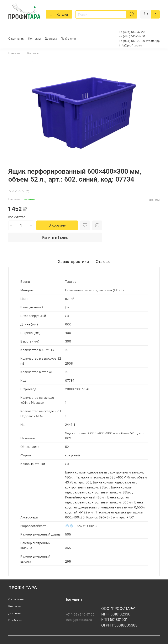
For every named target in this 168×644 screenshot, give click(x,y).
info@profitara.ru (130, 45)
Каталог (59, 14)
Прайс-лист (68, 39)
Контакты (35, 39)
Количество (17, 217)
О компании (16, 39)
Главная (14, 53)
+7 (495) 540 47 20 (80, 614)
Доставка (51, 39)
